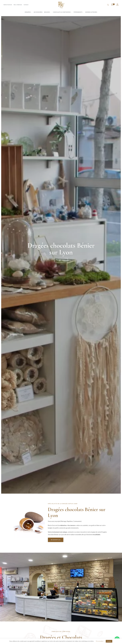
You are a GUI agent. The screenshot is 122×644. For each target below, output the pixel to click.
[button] (60, 492)
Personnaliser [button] (100, 641)
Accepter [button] (109, 641)
